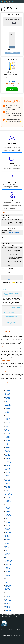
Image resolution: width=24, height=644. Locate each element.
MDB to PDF (8, 556)
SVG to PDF (8, 452)
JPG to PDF (8, 421)
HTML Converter (11, 616)
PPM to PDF (8, 429)
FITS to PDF (8, 454)
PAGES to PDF (8, 559)
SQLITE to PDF (8, 562)
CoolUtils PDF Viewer (12, 274)
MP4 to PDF (8, 404)
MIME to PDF (8, 599)
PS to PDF (7, 431)
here (19, 208)
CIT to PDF (7, 435)
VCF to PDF (8, 464)
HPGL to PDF (8, 457)
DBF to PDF (8, 459)
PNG (11, 45)
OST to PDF (8, 393)
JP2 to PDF (7, 432)
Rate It (12, 284)
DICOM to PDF (8, 406)
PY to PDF (7, 581)
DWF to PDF (8, 408)
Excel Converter (18, 616)
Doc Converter (5, 616)
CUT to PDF (8, 506)
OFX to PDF (8, 528)
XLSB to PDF (8, 545)
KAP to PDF (8, 447)
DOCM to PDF (8, 573)
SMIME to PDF (8, 601)
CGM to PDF (8, 450)
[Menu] (22, 2)
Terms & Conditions (14, 634)
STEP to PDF (8, 518)
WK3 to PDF (8, 445)
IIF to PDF (7, 530)
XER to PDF (8, 478)
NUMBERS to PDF (9, 560)
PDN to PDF (8, 472)
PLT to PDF (7, 513)
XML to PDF (8, 397)
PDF (11, 47)
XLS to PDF (7, 399)
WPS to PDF (8, 577)
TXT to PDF (7, 417)
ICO (11, 43)
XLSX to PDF (8, 400)
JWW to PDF (8, 505)
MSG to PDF (8, 467)
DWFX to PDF (8, 510)
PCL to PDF (8, 425)
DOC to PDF (8, 566)
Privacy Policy (7, 634)
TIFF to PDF (8, 424)
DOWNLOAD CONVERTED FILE (12, 53)
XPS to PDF (8, 460)
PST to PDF (8, 392)
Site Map (3, 634)
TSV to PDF (8, 453)
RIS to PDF (7, 475)
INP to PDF (7, 580)
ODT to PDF (8, 440)
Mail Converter (19, 615)
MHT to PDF (8, 470)
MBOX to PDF (8, 395)
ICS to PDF (7, 531)
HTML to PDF (8, 410)
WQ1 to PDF (8, 438)
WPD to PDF (8, 576)
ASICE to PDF (8, 611)
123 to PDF (7, 446)
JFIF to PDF (8, 471)
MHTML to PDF (8, 414)
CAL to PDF (8, 427)
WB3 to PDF (8, 402)
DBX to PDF (8, 605)
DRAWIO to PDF (8, 474)
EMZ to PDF (8, 434)
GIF (11, 41)
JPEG (11, 35)
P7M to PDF (8, 468)
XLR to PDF (8, 443)
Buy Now (12, 89)
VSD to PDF (8, 428)
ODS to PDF (8, 535)
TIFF (11, 39)
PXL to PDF (7, 442)
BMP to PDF (8, 422)
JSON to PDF (8, 415)
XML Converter (5, 618)
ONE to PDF (8, 563)
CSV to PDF (8, 456)
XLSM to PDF (8, 396)
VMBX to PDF (8, 608)
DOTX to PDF (8, 571)
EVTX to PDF (8, 477)
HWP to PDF (8, 574)
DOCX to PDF (8, 461)
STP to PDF (8, 520)
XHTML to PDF (8, 413)
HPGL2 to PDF (8, 463)
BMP (11, 37)
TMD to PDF (8, 578)
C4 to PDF (7, 389)
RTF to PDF (8, 567)
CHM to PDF (8, 390)
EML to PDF (8, 465)
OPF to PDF (8, 609)
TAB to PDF (7, 544)
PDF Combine (11, 618)
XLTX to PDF (8, 449)
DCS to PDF (8, 403)
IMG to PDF (7, 407)
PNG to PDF (8, 420)
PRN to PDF (8, 418)
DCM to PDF (8, 436)
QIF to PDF (7, 527)
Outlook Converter (12, 615)
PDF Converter (5, 615)
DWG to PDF (8, 507)
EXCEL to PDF (8, 532)
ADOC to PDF (8, 411)
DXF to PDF (8, 439)
